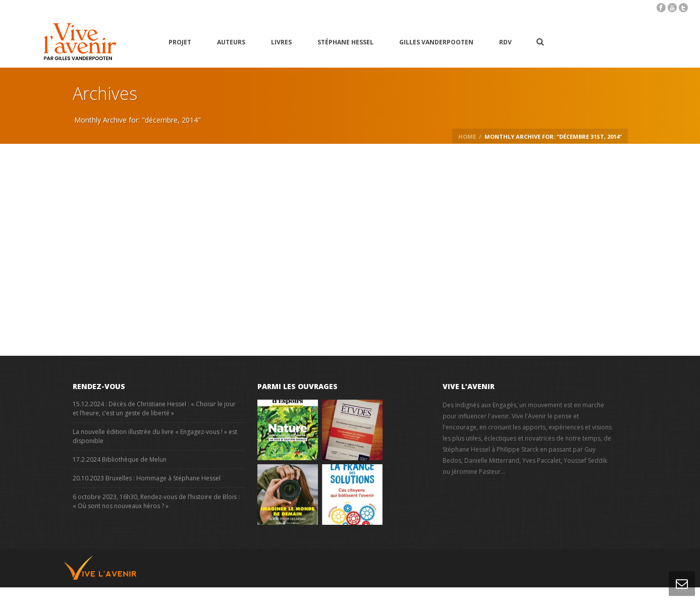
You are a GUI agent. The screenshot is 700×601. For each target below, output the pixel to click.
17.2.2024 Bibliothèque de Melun (120, 459)
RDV (505, 42)
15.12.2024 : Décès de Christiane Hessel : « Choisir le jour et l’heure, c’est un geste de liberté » (154, 408)
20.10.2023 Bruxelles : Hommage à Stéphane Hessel (147, 478)
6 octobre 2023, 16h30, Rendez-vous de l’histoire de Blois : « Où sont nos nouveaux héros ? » (156, 501)
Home (467, 136)
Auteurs (231, 42)
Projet (180, 42)
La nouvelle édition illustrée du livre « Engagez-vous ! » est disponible (155, 436)
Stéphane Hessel (345, 42)
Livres (281, 42)
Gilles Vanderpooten (436, 42)
